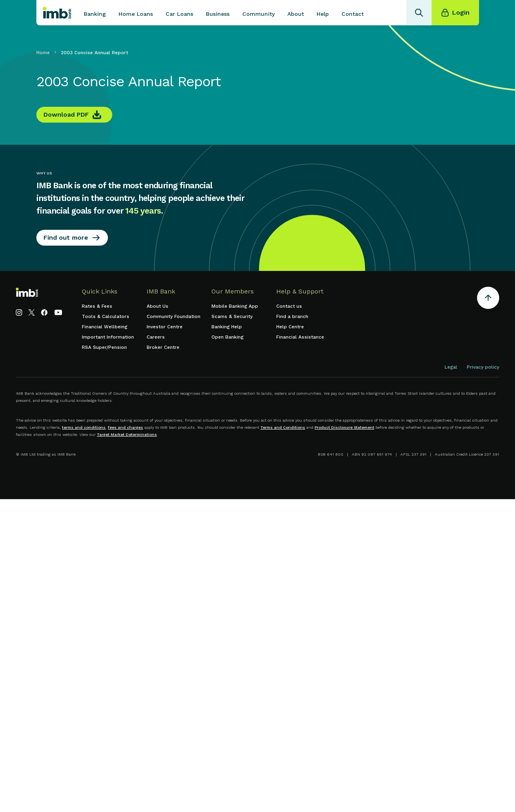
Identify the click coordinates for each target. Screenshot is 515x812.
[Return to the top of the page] (488, 299)
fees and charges (125, 427)
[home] (57, 13)
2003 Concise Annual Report (94, 53)
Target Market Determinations (127, 434)
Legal (451, 367)
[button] (95, 13)
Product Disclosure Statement (344, 427)
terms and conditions (84, 427)
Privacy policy (483, 367)
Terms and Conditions (283, 427)
